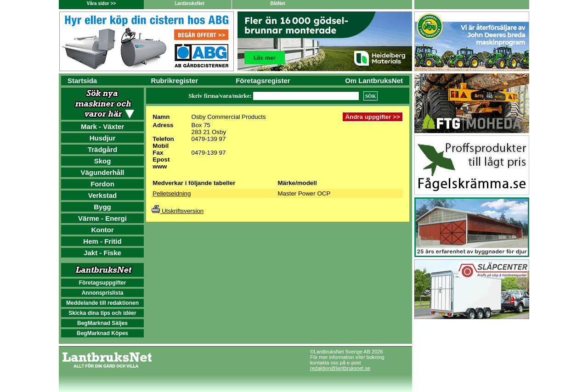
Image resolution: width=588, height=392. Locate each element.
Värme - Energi (102, 218)
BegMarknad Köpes (102, 333)
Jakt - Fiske (102, 253)
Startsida (82, 81)
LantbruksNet (189, 3)
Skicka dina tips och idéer (102, 313)
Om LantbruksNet (374, 81)
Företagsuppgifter (103, 283)
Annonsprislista (103, 293)
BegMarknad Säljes (102, 323)
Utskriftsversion (178, 211)
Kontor (102, 230)
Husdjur (103, 138)
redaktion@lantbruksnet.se (340, 368)
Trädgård (102, 149)
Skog (103, 161)
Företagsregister (263, 81)
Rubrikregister (175, 81)
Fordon (102, 184)
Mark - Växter (102, 126)
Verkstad (103, 195)
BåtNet (277, 3)
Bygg (102, 207)
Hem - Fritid (102, 241)
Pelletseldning (172, 193)
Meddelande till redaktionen (102, 303)
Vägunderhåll (102, 172)
